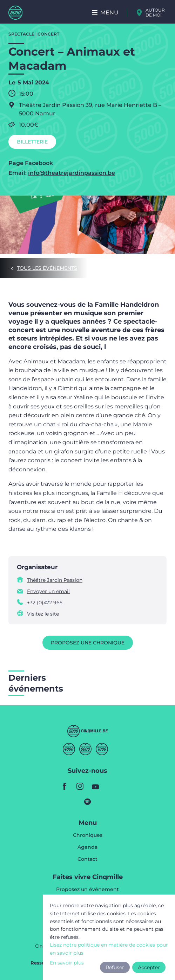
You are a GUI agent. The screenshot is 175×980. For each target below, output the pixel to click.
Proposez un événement (87, 890)
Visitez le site (43, 614)
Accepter (149, 967)
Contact (87, 859)
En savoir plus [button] (67, 963)
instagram (80, 786)
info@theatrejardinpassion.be (72, 173)
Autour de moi (155, 12)
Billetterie (32, 142)
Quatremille (69, 749)
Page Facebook (31, 163)
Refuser (115, 967)
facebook (65, 786)
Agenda (87, 847)
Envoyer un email (48, 591)
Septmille (102, 749)
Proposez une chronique (88, 643)
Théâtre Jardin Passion (55, 580)
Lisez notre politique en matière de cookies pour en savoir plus (109, 949)
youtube (95, 786)
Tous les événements (47, 268)
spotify (88, 802)
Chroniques (88, 835)
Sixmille (85, 749)
